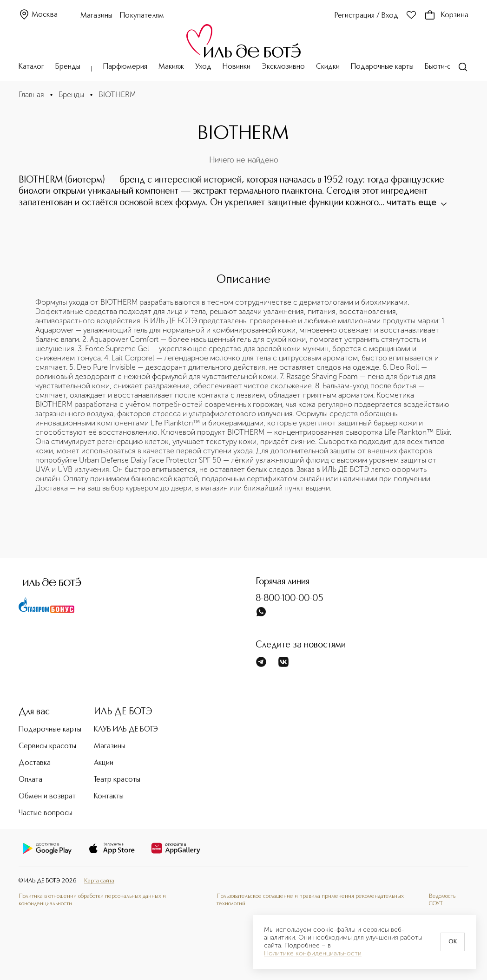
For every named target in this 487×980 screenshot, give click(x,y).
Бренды (68, 67)
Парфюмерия (125, 67)
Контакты (109, 797)
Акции (104, 763)
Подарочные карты (382, 67)
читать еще (416, 202)
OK (453, 942)
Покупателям (142, 16)
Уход (203, 67)
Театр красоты (117, 780)
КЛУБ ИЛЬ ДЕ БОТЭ (126, 730)
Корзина (446, 15)
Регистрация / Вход (366, 16)
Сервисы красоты (47, 746)
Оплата (30, 780)
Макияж (171, 67)
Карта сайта (99, 881)
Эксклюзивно (283, 67)
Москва (38, 15)
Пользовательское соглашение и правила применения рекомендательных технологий (310, 900)
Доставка (35, 763)
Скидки (328, 67)
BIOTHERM (117, 95)
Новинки (237, 67)
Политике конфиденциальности (313, 954)
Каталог (31, 67)
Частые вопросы (46, 813)
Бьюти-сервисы (450, 67)
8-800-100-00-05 (290, 599)
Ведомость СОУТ (442, 900)
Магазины (96, 16)
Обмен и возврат (47, 797)
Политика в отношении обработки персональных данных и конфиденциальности (92, 900)
